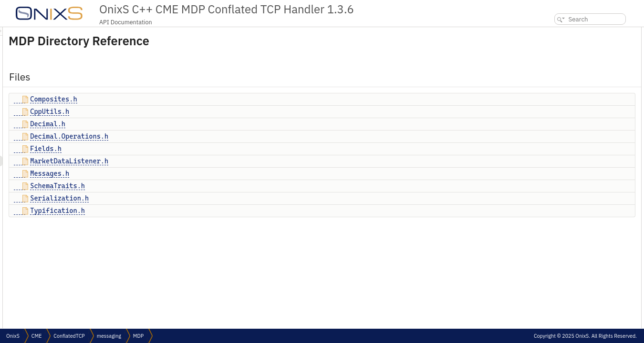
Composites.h (173, 99)
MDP (138, 336)
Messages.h (169, 173)
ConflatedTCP (69, 336)
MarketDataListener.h (188, 161)
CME (36, 336)
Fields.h (165, 149)
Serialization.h (179, 198)
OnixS (13, 336)
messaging (109, 336)
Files (544, 32)
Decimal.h (167, 124)
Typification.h (177, 211)
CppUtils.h (169, 111)
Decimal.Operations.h (188, 136)
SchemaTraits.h (177, 186)
